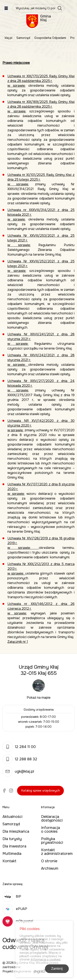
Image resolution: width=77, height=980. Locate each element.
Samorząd (23, 38)
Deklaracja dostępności (52, 818)
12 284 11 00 (19, 747)
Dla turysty (12, 839)
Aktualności (12, 817)
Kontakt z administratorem (57, 852)
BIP (12, 896)
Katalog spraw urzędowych (40, 791)
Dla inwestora (14, 846)
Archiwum (50, 868)
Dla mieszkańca (16, 831)
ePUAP (15, 909)
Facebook (4, 791)
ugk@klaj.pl (18, 771)
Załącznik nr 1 (18, 642)
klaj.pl (9, 38)
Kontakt (9, 861)
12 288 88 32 (20, 759)
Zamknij (57, 969)
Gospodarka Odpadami (50, 38)
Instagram (11, 791)
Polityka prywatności (52, 841)
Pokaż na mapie (39, 698)
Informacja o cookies (51, 830)
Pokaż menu (6, 8)
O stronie (49, 861)
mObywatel (18, 921)
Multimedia (12, 854)
